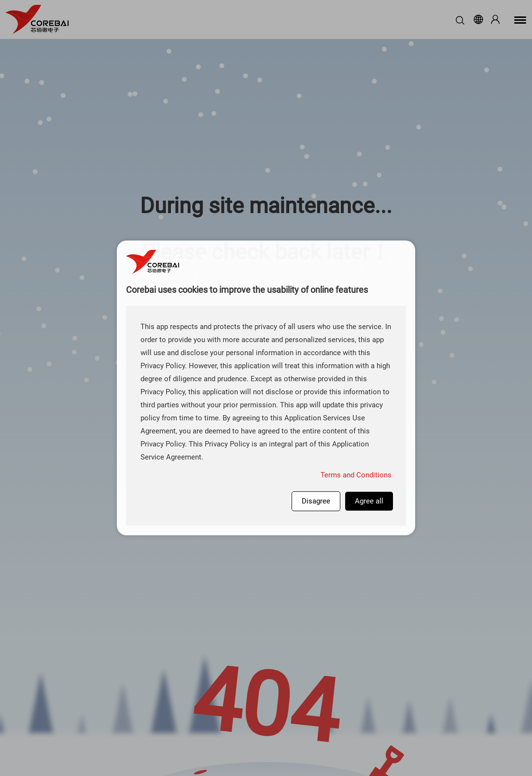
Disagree (316, 501)
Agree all (369, 501)
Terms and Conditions (356, 475)
